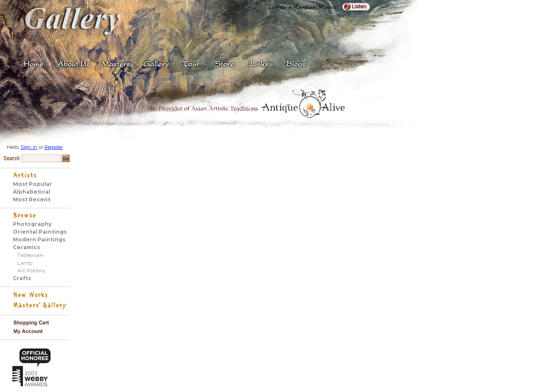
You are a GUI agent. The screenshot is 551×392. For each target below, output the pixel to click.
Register (54, 147)
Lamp (25, 263)
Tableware (30, 255)
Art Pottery (31, 270)
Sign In (29, 147)
